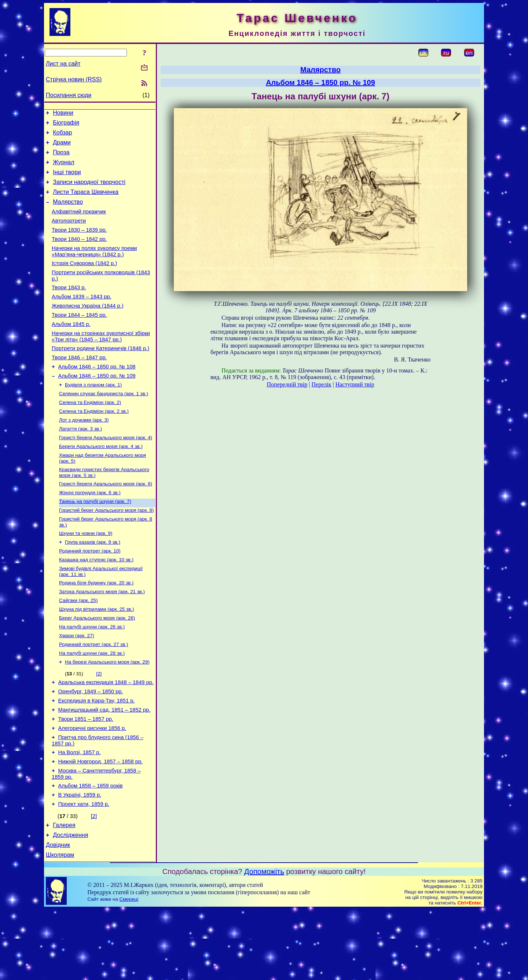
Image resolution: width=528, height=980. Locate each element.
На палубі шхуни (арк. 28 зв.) (92, 704)
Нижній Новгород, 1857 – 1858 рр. (101, 823)
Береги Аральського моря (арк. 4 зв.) (101, 482)
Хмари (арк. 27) (77, 685)
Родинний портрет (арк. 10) (90, 594)
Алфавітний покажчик (79, 224)
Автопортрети (69, 234)
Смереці (129, 970)
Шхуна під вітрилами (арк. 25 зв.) (97, 656)
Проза (61, 158)
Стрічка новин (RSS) (74, 79)
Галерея (64, 892)
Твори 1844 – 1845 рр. (79, 338)
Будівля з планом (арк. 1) (93, 415)
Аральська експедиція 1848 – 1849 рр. (106, 735)
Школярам (60, 925)
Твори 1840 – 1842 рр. (79, 254)
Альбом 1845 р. (71, 348)
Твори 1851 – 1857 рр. (86, 776)
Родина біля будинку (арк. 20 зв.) (96, 628)
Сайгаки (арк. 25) (78, 647)
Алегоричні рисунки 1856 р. (92, 786)
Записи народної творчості (89, 191)
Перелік (322, 384)
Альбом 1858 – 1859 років (91, 849)
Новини (63, 114)
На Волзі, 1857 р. (80, 813)
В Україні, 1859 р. (80, 860)
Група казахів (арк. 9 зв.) (93, 584)
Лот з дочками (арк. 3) (84, 453)
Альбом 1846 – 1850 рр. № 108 (97, 395)
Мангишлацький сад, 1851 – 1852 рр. (104, 766)
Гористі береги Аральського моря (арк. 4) (106, 472)
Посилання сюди (69, 95)
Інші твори (67, 180)
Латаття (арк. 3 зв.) (80, 463)
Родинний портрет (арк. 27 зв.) (93, 695)
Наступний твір (355, 384)
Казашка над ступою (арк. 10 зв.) (96, 603)
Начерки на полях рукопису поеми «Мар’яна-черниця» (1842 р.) (94, 268)
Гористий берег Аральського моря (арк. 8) (106, 550)
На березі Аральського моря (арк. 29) (107, 714)
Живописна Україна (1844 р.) (88, 328)
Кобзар (62, 136)
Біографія (66, 125)
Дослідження (70, 903)
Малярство (68, 213)
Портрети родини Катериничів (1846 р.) (100, 375)
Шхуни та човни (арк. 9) (86, 575)
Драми (62, 147)
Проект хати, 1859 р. (84, 870)
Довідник (58, 914)
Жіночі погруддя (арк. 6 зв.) (90, 531)
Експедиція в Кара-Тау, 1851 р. (97, 756)
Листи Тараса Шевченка (86, 202)
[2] (99, 725)
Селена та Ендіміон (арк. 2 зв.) (94, 444)
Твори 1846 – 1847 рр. (79, 385)
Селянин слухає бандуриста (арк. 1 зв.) (104, 425)
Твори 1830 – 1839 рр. (79, 244)
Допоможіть (264, 942)
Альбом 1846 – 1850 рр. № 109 (97, 405)
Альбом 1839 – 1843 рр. (82, 318)
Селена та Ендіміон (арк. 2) (90, 434)
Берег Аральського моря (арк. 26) (97, 666)
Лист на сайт (63, 64)
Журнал (63, 169)
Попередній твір (287, 384)
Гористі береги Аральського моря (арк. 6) (106, 522)
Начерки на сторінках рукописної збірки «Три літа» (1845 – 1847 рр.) (101, 362)
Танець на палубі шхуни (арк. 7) (95, 541)
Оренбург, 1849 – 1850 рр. (91, 745)
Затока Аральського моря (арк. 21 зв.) (102, 637)
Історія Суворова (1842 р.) (84, 281)
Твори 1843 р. (69, 307)
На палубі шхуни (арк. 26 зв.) (92, 676)
